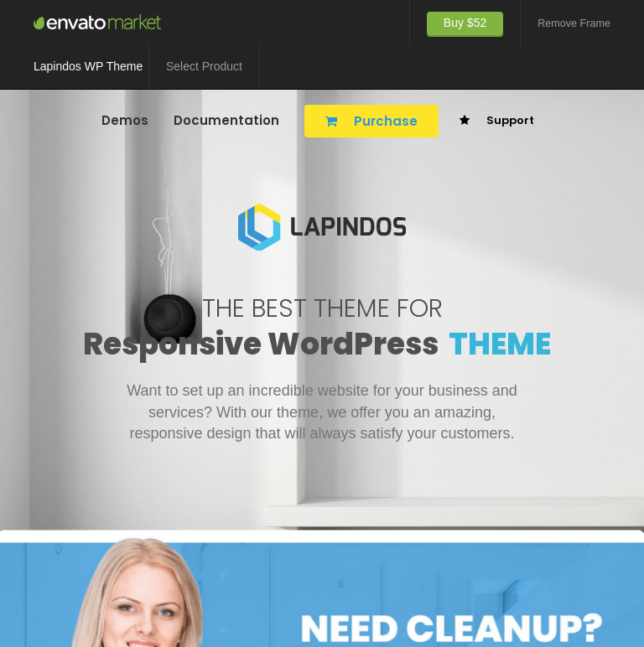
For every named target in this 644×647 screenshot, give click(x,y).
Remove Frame (574, 23)
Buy (465, 23)
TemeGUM (101, 22)
